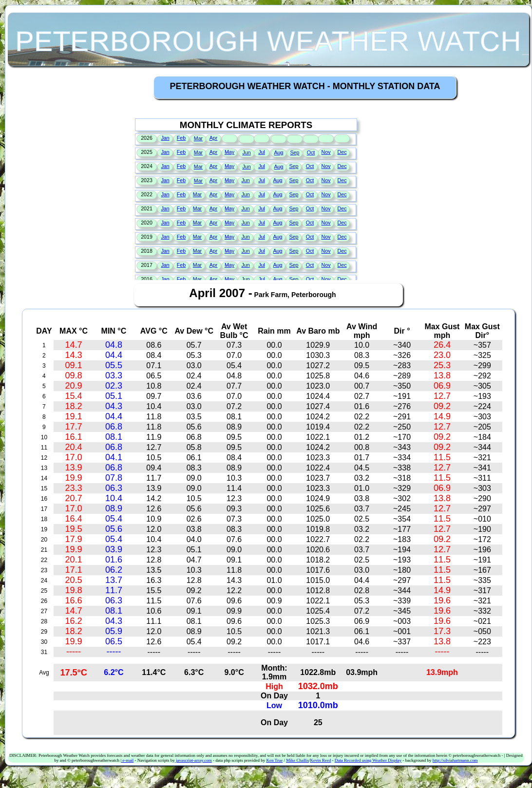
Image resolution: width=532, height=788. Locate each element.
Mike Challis (297, 760)
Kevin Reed (320, 760)
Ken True (274, 760)
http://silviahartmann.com (455, 760)
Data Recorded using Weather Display (368, 760)
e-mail (127, 760)
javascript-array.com (193, 760)
